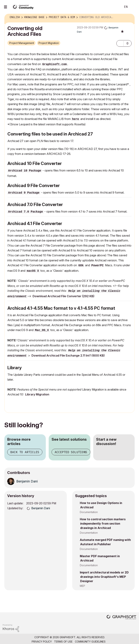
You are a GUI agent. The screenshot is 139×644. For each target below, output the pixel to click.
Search (115, 7)
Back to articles (25, 452)
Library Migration (37, 394)
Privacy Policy (42, 642)
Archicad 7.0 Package (26, 212)
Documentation (89, 512)
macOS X (33, 271)
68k (81, 266)
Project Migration (49, 43)
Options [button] (130, 17)
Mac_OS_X (42, 330)
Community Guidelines (90, 642)
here (75, 119)
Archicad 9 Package (24, 193)
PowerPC (97, 266)
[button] (120, 43)
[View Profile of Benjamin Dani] (27, 481)
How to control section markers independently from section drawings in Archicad (103, 524)
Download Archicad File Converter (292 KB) (63, 296)
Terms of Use (63, 642)
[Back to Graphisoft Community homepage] (24, 7)
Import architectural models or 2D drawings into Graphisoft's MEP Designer (104, 577)
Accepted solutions (71, 452)
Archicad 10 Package (25, 171)
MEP (82, 586)
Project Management (22, 43)
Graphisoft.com (54, 64)
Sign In (133, 7)
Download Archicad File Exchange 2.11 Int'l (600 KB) (68, 355)
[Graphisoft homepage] (121, 617)
